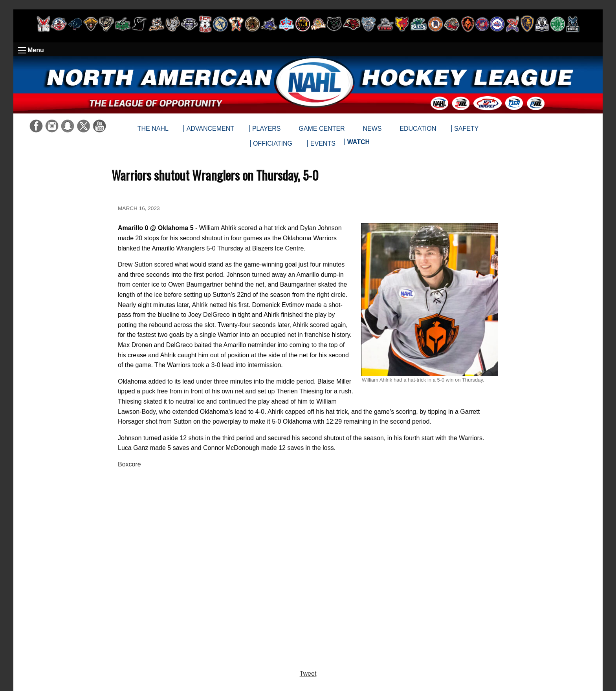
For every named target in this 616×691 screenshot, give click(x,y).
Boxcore (129, 464)
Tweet (308, 674)
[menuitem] (358, 144)
